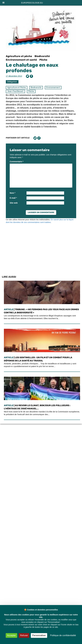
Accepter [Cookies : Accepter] (11, 635)
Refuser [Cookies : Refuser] (24, 635)
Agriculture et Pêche (17, 88)
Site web (14, 203)
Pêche (43, 60)
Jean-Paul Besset (15, 91)
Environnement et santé (21, 60)
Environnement (53, 88)
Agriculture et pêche (19, 56)
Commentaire (17, 162)
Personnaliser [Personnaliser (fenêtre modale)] (39, 635)
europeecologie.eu (32, 3)
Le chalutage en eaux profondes (32, 68)
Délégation (12, 82)
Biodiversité (42, 56)
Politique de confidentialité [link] (63, 635)
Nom (12, 193)
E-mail (13, 198)
